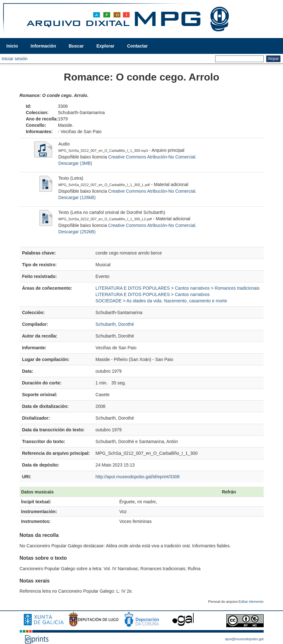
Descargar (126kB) (77, 197)
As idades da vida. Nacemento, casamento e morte (177, 301)
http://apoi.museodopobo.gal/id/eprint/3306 (137, 477)
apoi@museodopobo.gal (244, 639)
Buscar (76, 46)
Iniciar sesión (15, 59)
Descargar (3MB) (75, 163)
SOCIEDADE (108, 301)
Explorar (105, 46)
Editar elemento (251, 602)
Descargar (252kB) (77, 232)
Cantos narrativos (192, 288)
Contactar (137, 46)
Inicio (12, 46)
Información (43, 46)
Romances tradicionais (237, 288)
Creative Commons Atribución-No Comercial (152, 157)
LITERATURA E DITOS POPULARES (132, 288)
